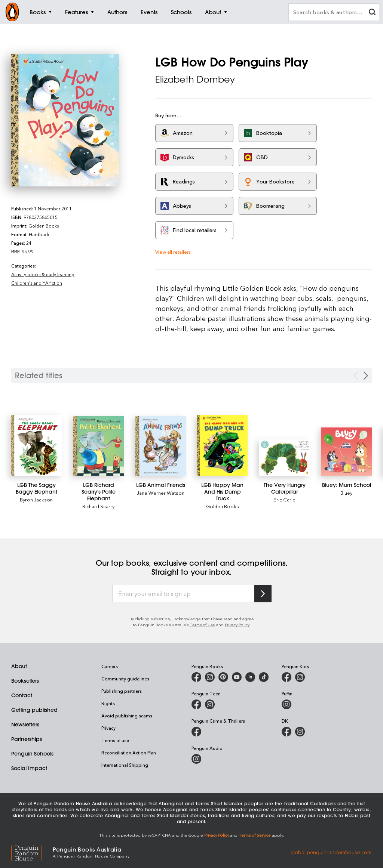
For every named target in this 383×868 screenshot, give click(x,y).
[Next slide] (366, 376)
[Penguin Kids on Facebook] (287, 677)
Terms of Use (202, 625)
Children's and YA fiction (37, 283)
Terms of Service (255, 835)
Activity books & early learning (43, 274)
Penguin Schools (32, 754)
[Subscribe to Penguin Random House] (263, 594)
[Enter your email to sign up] (183, 594)
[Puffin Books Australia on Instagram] (287, 704)
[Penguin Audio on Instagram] (196, 759)
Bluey (346, 493)
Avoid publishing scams (127, 716)
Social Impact (29, 768)
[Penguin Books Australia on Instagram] (210, 677)
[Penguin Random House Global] (32, 852)
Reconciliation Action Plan (129, 753)
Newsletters (25, 725)
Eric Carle (284, 499)
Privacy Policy (237, 625)
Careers (110, 666)
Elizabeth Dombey (195, 79)
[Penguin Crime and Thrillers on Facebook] (196, 732)
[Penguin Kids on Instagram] (300, 677)
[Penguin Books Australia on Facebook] (196, 677)
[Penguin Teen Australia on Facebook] (196, 704)
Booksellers (25, 681)
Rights (108, 703)
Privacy (108, 728)
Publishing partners (122, 691)
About (19, 666)
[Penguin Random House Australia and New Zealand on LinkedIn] (250, 677)
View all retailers (173, 252)
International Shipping (125, 765)
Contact (22, 695)
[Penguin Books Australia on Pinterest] (223, 677)
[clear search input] (372, 13)
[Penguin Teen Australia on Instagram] (210, 704)
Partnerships (27, 739)
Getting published (34, 710)
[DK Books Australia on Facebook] (287, 732)
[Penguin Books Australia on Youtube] (237, 677)
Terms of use (115, 740)
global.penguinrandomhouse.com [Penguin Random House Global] (331, 852)
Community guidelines (125, 679)
